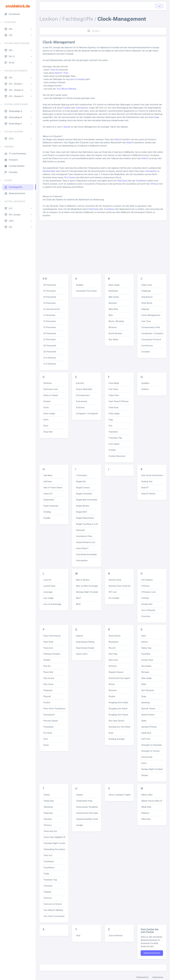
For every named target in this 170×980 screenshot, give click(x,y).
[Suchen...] (104, 31)
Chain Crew (147, 285)
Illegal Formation (84, 494)
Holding (47, 512)
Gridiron (145, 389)
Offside (145, 598)
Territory (47, 825)
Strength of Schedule (152, 745)
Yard (78, 935)
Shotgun (145, 672)
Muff (78, 598)
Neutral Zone (115, 580)
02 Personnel (50, 297)
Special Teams (148, 709)
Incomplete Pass (84, 536)
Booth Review (115, 333)
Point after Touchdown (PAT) (57, 709)
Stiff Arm (146, 739)
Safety (145, 642)
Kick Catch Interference (153, 475)
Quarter (67, 127)
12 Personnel (49, 321)
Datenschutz (142, 977)
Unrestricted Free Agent (88, 813)
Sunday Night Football (152, 769)
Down (46, 407)
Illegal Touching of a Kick (88, 524)
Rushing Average (117, 739)
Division (47, 401)
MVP (78, 604)
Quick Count (82, 654)
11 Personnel (49, 315)
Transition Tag (50, 880)
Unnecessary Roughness (88, 807)
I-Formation (82, 475)
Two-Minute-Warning (66, 89)
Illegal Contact (83, 488)
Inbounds (80, 530)
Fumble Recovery (117, 456)
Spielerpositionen (152, 953)
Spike (144, 721)
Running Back (49, 171)
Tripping (47, 892)
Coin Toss (146, 321)
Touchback (49, 861)
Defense (48, 383)
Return (112, 684)
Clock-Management (151, 315)
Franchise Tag (115, 438)
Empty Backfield (84, 389)
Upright (79, 825)
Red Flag (113, 654)
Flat (110, 426)
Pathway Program (52, 654)
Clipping (145, 309)
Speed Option (148, 715)
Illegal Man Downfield (87, 500)
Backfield (113, 291)
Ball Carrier (114, 297)
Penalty (47, 660)
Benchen (113, 303)
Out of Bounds (148, 610)
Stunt (144, 763)
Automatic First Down (86, 291)
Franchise (113, 432)
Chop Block (147, 303)
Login (159, 6)
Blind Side (113, 309)
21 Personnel (49, 339)
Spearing (145, 702)
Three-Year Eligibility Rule (56, 837)
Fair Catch (113, 389)
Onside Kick (147, 604)
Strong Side (147, 757)
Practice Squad (51, 721)
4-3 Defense (50, 364)
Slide (144, 684)
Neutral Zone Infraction (120, 586)
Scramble (146, 654)
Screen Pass (147, 660)
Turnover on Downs (53, 904)
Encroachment (83, 395)
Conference (147, 346)
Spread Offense (149, 727)
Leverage (48, 592)
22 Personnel (50, 346)
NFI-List (113, 592)
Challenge (146, 291)
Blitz (111, 315)
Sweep (145, 775)
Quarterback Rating (85, 642)
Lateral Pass (49, 586)
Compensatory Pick (151, 327)
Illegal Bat (81, 481)
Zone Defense (116, 935)
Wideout (145, 813)
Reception (113, 642)
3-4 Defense (50, 358)
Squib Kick (146, 733)
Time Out (55, 70)
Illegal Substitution (85, 518)
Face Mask (114, 383)
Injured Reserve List (86, 542)
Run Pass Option (116, 721)
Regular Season (116, 672)
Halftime (48, 481)
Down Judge (49, 413)
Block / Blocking (116, 321)
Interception (81, 108)
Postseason (49, 715)
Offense (154, 184)
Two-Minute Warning (53, 910)
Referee (113, 666)
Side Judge (147, 678)
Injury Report (82, 548)
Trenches (48, 886)
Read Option (115, 636)
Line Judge (48, 598)
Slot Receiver (148, 690)
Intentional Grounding (86, 554)
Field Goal (122, 181)
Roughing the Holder (118, 702)
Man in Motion (83, 580)
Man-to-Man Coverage (87, 586)
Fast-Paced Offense (119, 401)
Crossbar (146, 352)
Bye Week (113, 339)
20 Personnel (50, 333)
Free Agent (114, 444)
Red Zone (113, 660)
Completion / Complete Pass (155, 333)
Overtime (146, 616)
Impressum (158, 977)
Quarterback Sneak (85, 648)
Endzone (80, 407)
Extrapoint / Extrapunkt (87, 413)
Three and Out (50, 831)
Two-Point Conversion (54, 916)
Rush (111, 733)
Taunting (47, 819)
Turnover (48, 898)
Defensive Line (51, 389)
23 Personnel (50, 352)
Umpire (79, 795)
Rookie (112, 696)
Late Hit (47, 580)
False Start (114, 395)
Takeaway (48, 807)
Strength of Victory (151, 751)
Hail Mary (48, 475)
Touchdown (141, 181)
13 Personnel (50, 327)
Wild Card (146, 819)
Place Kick (48, 672)
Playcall (47, 696)
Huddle (47, 518)
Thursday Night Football (55, 843)
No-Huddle (114, 598)
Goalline (145, 383)
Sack (144, 636)
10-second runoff (52, 309)
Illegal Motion (83, 506)
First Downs (70, 177)
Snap (157, 117)
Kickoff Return (148, 494)
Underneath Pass (84, 801)
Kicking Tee (147, 481)
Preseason (48, 727)
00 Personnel (50, 285)
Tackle (47, 795)
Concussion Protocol (151, 339)
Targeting (48, 813)
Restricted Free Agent (119, 678)
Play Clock (48, 684)
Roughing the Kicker (118, 709)
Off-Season (147, 580)
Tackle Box (49, 801)
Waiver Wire (147, 795)
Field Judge (114, 413)
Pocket (47, 702)
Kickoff (59, 73)
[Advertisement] (103, 246)
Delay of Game (51, 395)
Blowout (113, 327)
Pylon (46, 745)
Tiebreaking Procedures (55, 849)
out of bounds (78, 79)
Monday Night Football (87, 592)
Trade (46, 874)
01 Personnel (49, 291)
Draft (46, 420)
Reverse (113, 690)
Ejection (80, 383)
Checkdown (147, 297)
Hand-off (48, 494)
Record (112, 648)
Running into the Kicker (119, 727)
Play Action (49, 678)
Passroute (48, 648)
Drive (46, 426)
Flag (111, 420)
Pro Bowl (48, 733)
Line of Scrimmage (52, 604)
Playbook (48, 690)
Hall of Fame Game (53, 488)
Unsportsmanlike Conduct (88, 819)
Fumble (66, 108)
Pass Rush (48, 642)
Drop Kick (48, 432)
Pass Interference (52, 636)
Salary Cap (146, 648)
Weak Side (146, 807)
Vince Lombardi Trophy (120, 795)
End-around (81, 401)
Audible (80, 285)
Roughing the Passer (118, 715)
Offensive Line (148, 592)
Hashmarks (49, 500)
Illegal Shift (81, 512)
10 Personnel (49, 303)
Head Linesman (51, 506)
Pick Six (47, 666)
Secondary (146, 666)
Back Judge (114, 285)
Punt (66, 73)
